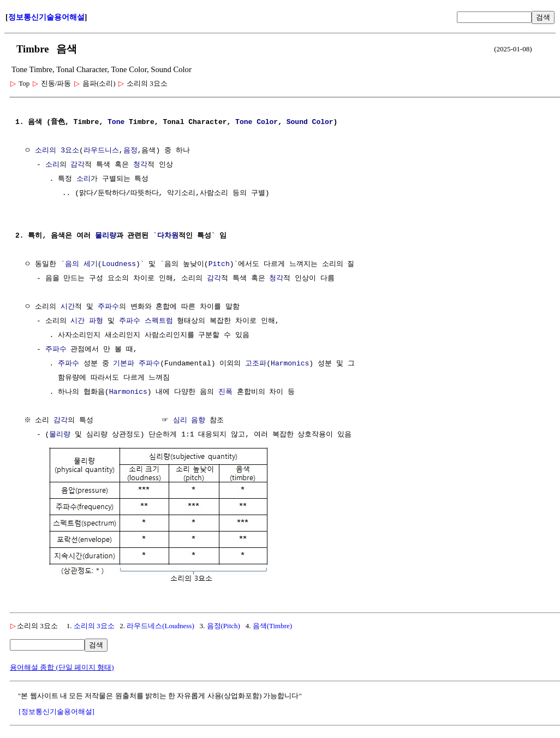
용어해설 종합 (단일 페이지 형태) (62, 666)
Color (267, 122)
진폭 (225, 392)
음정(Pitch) (224, 625)
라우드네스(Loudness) (160, 625)
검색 (543, 17)
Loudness (119, 264)
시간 (68, 307)
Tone (116, 122)
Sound (297, 122)
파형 (96, 321)
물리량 (106, 236)
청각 (140, 165)
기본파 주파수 (136, 364)
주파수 (108, 307)
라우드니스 (101, 151)
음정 (130, 151)
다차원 (168, 236)
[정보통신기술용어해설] (56, 710)
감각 (78, 165)
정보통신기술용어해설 (46, 17)
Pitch (219, 264)
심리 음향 (190, 421)
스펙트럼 (159, 321)
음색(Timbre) (272, 625)
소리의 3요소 (57, 151)
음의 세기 (81, 264)
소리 (52, 165)
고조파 (256, 364)
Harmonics (290, 364)
